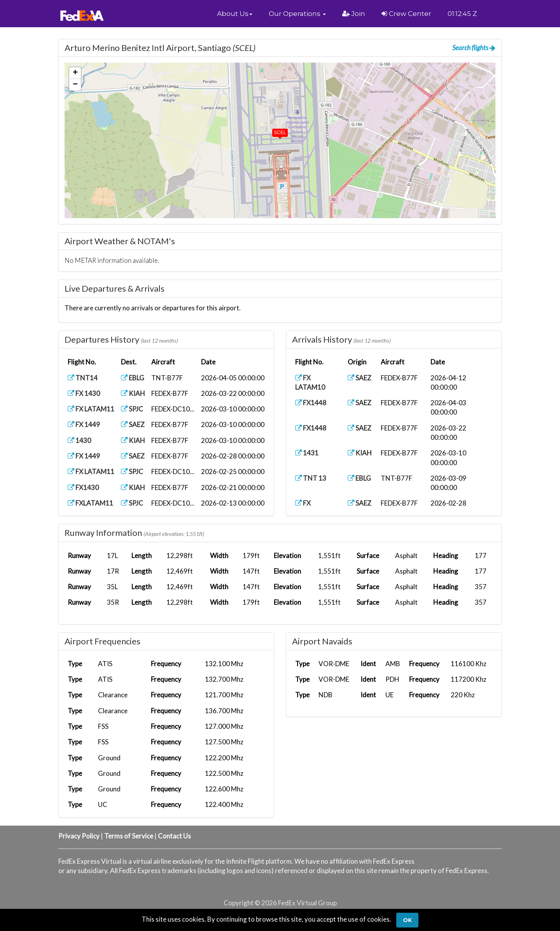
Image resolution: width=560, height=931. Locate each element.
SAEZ (133, 424)
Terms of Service (129, 836)
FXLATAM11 (90, 503)
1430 (79, 440)
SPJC (132, 409)
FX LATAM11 (91, 409)
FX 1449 (84, 424)
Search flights (474, 48)
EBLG (133, 378)
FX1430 (83, 487)
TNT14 (83, 378)
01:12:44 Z (463, 14)
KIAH (133, 393)
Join (354, 14)
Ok (407, 920)
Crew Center (406, 14)
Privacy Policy (79, 836)
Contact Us (174, 836)
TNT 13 (311, 478)
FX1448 (311, 403)
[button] (235, 14)
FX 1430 (84, 393)
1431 (307, 453)
